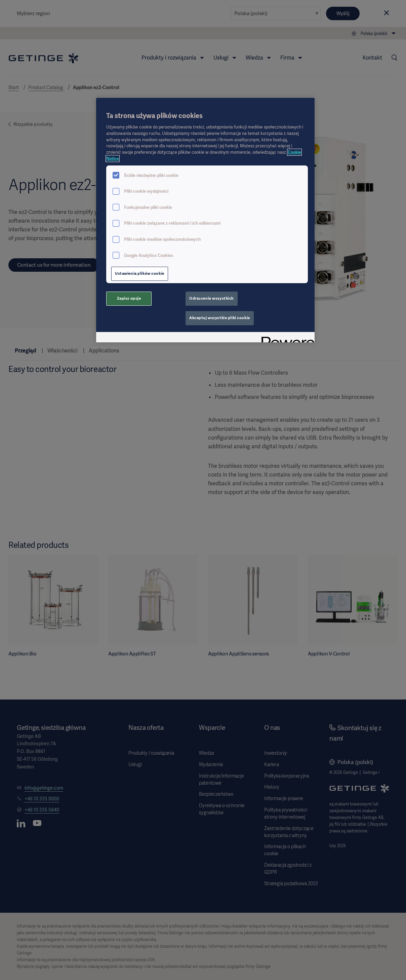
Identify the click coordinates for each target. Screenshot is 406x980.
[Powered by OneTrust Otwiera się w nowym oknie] (286, 338)
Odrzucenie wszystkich (212, 298)
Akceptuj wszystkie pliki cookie (220, 318)
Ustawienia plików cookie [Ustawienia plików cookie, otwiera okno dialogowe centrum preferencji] (140, 273)
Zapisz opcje (129, 298)
